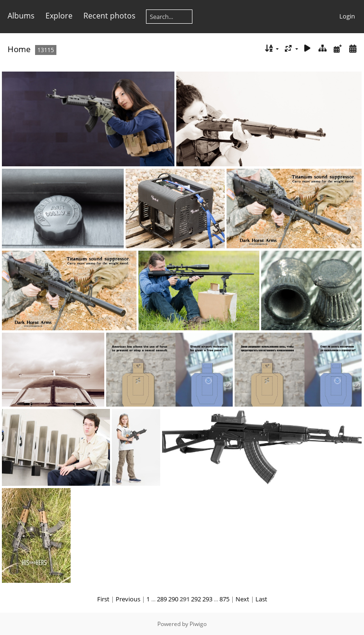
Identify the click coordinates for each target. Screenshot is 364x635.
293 (207, 599)
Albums (21, 16)
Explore (59, 16)
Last (261, 599)
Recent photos (109, 16)
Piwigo (198, 624)
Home (19, 49)
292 (196, 599)
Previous (128, 599)
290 (173, 599)
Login (347, 16)
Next (242, 599)
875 (224, 599)
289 (162, 599)
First (103, 599)
